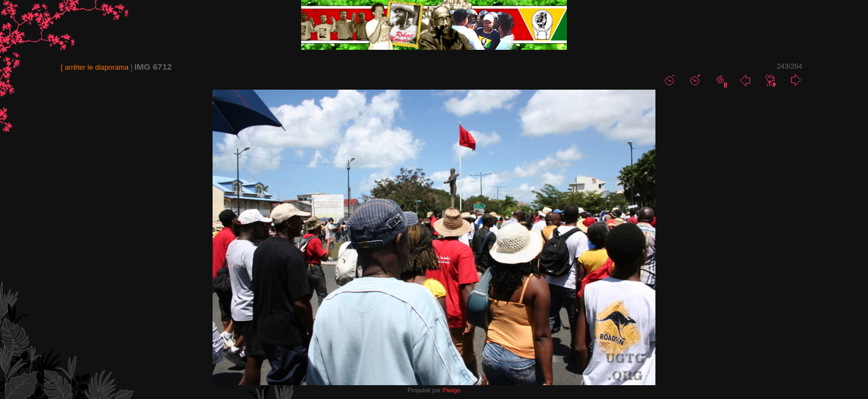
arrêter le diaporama (97, 67)
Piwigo (451, 390)
